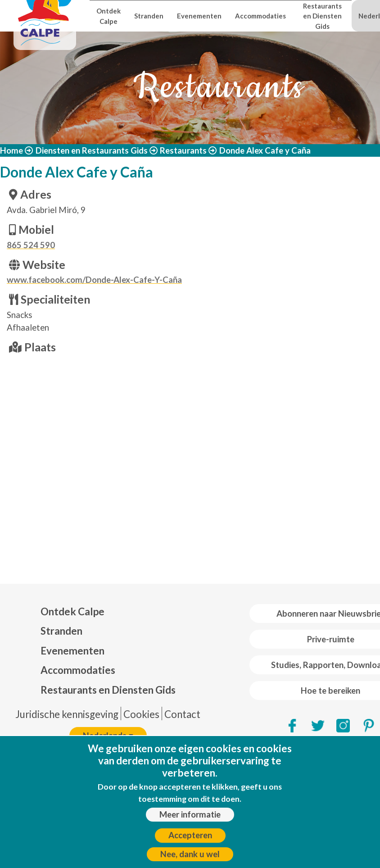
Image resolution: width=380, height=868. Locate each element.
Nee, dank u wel (190, 854)
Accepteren (190, 835)
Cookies (141, 714)
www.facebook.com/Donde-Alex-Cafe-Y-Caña (94, 280)
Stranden (149, 16)
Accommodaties (260, 16)
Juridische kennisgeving (67, 714)
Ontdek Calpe (109, 16)
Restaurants (183, 150)
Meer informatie (190, 814)
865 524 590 (31, 245)
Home (11, 150)
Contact (182, 714)
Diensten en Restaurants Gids (92, 150)
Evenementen (199, 16)
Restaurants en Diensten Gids (322, 16)
